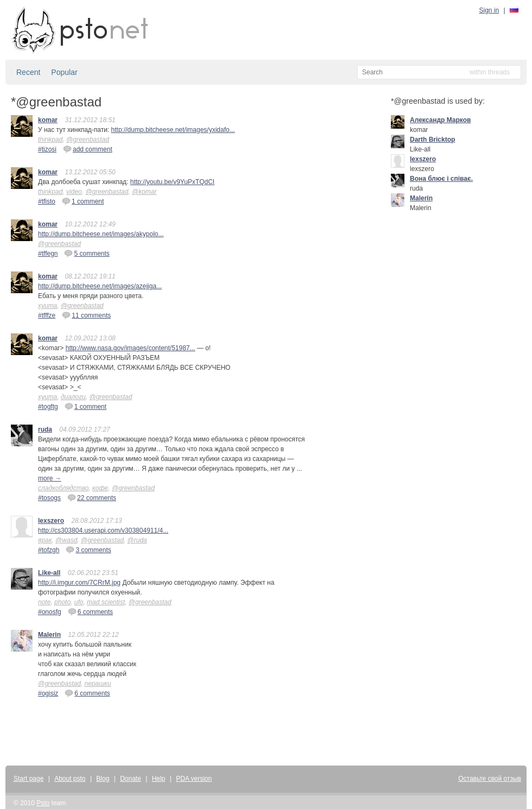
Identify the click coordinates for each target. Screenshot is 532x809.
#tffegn (48, 254)
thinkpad (50, 140)
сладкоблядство (63, 488)
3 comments (88, 549)
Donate (131, 779)
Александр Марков (440, 120)
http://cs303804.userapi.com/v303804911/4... (103, 530)
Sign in (489, 10)
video (74, 192)
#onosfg (50, 612)
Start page (28, 779)
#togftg (48, 407)
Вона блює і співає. (441, 179)
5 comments (87, 253)
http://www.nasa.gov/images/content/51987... (131, 348)
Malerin (49, 635)
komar (48, 120)
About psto (70, 779)
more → (50, 478)
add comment (88, 149)
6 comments (90, 611)
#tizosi (47, 149)
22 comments (92, 497)
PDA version (194, 779)
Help (159, 779)
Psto (43, 803)
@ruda (137, 540)
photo (62, 602)
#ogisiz (48, 693)
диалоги (73, 397)
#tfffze (47, 315)
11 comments (86, 315)
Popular (64, 72)
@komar (144, 192)
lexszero (51, 521)
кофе (100, 488)
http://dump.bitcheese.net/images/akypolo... (101, 234)
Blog (103, 779)
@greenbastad (88, 140)
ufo (79, 602)
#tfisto (47, 201)
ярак (45, 540)
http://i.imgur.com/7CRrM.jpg (79, 583)
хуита (47, 306)
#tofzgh (49, 550)
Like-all (49, 573)
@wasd (66, 540)
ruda (45, 429)
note (44, 602)
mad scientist (106, 602)
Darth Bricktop (432, 140)
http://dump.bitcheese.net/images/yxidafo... (173, 130)
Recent (28, 72)
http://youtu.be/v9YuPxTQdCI (172, 182)
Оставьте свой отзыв (490, 779)
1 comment (83, 201)
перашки (98, 684)
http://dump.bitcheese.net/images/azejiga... (100, 286)
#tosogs (49, 498)
